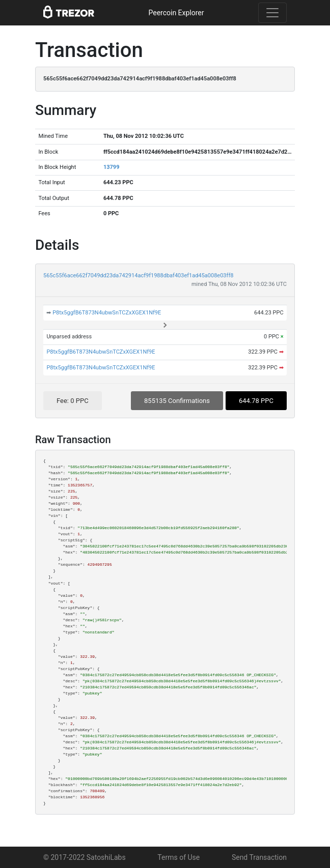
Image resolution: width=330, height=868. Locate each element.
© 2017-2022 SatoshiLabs (85, 857)
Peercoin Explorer (176, 13)
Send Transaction (259, 857)
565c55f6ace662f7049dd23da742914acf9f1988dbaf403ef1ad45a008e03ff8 (138, 276)
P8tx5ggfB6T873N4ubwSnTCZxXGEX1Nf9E (107, 313)
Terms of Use (178, 857)
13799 (112, 167)
